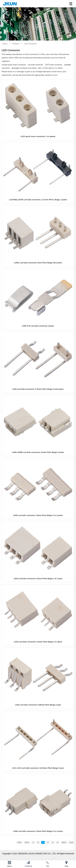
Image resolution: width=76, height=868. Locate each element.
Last (71, 842)
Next (64, 842)
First (19, 842)
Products (16, 44)
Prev (27, 842)
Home (5, 44)
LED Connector (30, 44)
